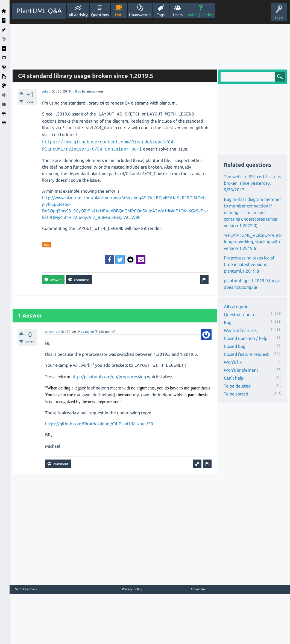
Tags (161, 15)
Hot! (119, 15)
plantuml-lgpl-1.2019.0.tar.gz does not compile (252, 284)
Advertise (198, 589)
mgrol (89, 332)
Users (178, 15)
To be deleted (237, 386)
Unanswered (140, 15)
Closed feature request (246, 354)
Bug (78, 91)
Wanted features (240, 330)
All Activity (78, 15)
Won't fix (233, 362)
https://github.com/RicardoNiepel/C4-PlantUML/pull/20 (99, 424)
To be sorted (236, 394)
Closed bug (235, 346)
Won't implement (241, 370)
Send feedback (26, 589)
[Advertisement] (150, 45)
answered (52, 332)
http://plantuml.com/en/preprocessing (109, 377)
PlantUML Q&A (39, 11)
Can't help (234, 378)
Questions (100, 15)
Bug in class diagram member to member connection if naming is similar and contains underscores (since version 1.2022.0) (252, 212)
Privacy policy (132, 589)
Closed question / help (246, 338)
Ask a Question (201, 15)
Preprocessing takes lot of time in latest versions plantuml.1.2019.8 (249, 264)
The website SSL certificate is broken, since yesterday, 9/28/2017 (252, 183)
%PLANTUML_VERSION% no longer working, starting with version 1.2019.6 (252, 242)
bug (47, 245)
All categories (237, 307)
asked (46, 91)
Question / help (239, 314)
